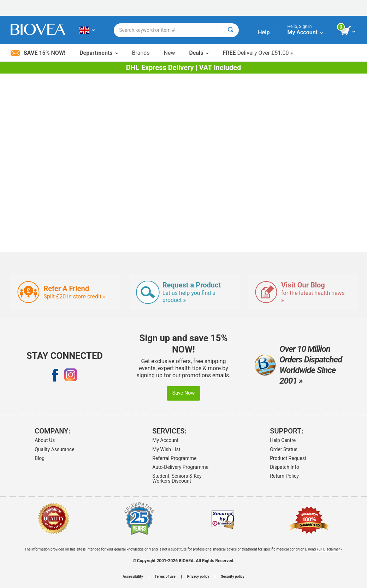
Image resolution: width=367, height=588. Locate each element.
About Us (45, 440)
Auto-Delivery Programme (180, 467)
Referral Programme (174, 458)
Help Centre (283, 440)
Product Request (288, 458)
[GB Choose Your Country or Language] (87, 30)
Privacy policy (198, 577)
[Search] (230, 30)
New (170, 53)
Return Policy (284, 476)
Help (264, 32)
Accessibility (133, 577)
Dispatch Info (285, 467)
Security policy (232, 577)
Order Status (284, 449)
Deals (199, 53)
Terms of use (165, 577)
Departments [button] (99, 53)
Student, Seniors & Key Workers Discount (177, 478)
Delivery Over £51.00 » (258, 53)
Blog (40, 458)
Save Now (184, 393)
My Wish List (166, 449)
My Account (165, 440)
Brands (141, 53)
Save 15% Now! (38, 53)
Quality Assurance (54, 449)
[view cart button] (348, 31)
